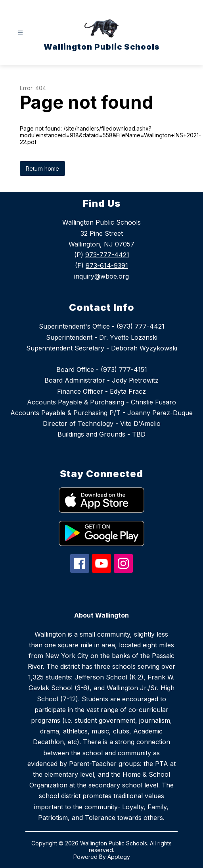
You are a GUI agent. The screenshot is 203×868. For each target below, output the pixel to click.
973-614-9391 (107, 266)
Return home (42, 168)
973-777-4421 (107, 255)
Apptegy (119, 857)
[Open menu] (20, 33)
